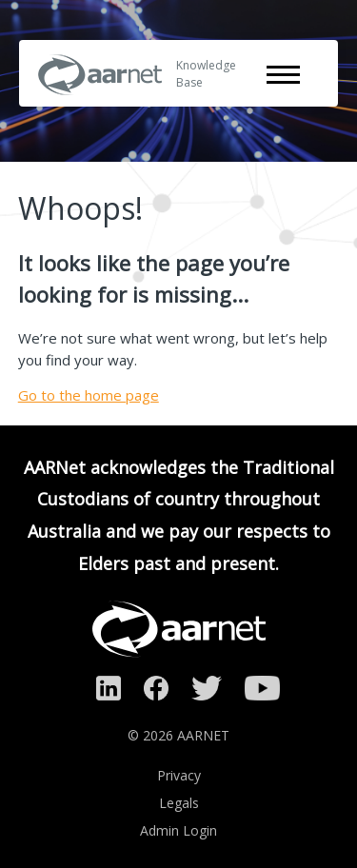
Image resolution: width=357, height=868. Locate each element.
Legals (179, 803)
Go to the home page (89, 395)
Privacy (179, 775)
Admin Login (178, 830)
